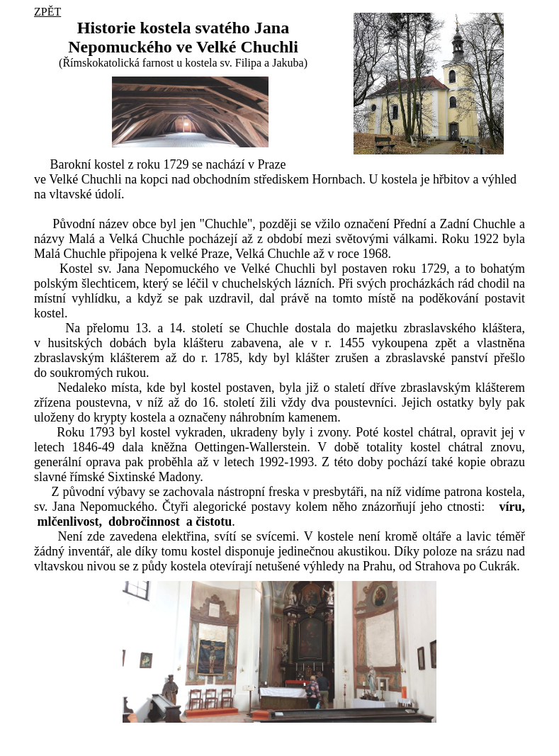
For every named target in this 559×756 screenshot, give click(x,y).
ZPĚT (47, 12)
